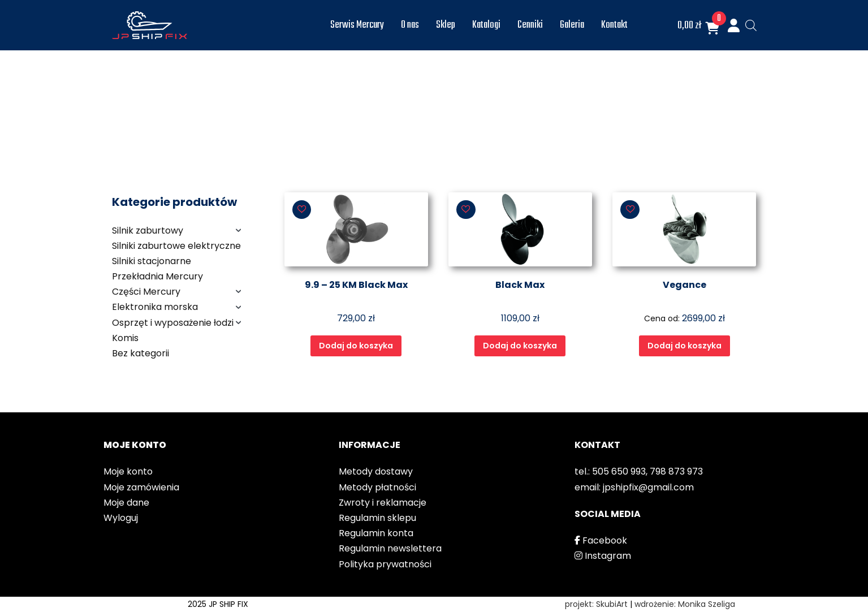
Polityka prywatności (385, 564)
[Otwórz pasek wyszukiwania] (751, 25)
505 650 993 (619, 471)
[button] (302, 210)
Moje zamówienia (141, 487)
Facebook (601, 540)
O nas (410, 25)
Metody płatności (377, 487)
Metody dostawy (376, 471)
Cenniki (530, 25)
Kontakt (614, 25)
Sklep (446, 25)
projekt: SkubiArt (596, 604)
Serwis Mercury (357, 25)
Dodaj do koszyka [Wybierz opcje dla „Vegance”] (685, 346)
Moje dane (126, 503)
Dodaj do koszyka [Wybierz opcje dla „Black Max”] (520, 346)
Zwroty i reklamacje (383, 503)
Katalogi (486, 25)
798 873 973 (676, 471)
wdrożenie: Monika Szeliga (685, 604)
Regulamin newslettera (390, 548)
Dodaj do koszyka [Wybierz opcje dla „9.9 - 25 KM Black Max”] (356, 346)
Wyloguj (121, 518)
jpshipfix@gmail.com (648, 487)
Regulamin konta (376, 533)
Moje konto (128, 471)
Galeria (572, 25)
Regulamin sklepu (377, 518)
